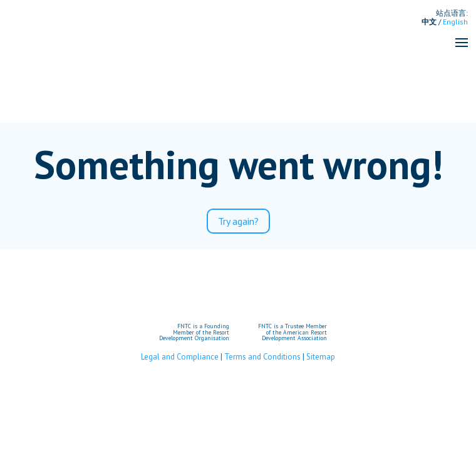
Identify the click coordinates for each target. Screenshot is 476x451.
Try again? (238, 221)
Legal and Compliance (180, 357)
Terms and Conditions (262, 357)
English (455, 22)
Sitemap (321, 357)
